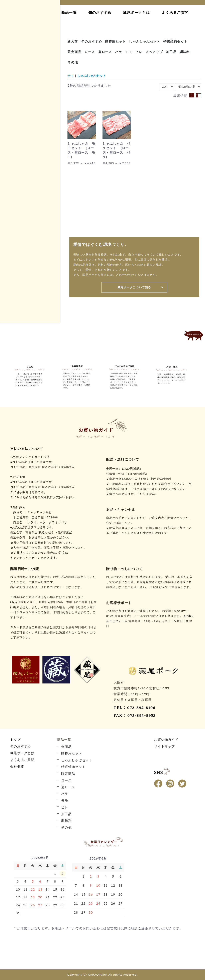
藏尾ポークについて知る (134, 287)
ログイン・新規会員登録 (28, 71)
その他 (15, 194)
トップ (44, 12)
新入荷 (73, 41)
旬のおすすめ (100, 12)
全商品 (15, 138)
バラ (13, 159)
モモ (13, 166)
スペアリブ (154, 52)
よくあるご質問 (175, 12)
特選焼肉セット (21, 238)
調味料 (185, 52)
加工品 (15, 180)
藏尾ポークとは (136, 12)
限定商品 (16, 187)
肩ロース (16, 152)
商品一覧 (69, 12)
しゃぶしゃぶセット (24, 231)
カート (28, 60)
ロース (15, 145)
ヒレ (13, 173)
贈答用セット (19, 224)
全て (71, 76)
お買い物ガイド (28, 82)
